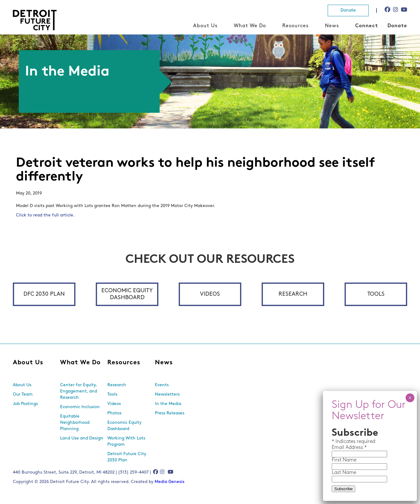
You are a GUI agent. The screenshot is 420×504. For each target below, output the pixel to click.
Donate (348, 10)
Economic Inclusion (80, 407)
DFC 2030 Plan (44, 294)
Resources (295, 26)
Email (339, 448)
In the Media (168, 404)
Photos (114, 413)
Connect (367, 26)
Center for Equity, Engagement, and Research (79, 391)
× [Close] (410, 398)
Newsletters (167, 395)
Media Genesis (169, 482)
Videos (210, 294)
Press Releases (170, 413)
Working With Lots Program (126, 442)
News (332, 26)
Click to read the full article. (45, 215)
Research (293, 294)
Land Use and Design (82, 438)
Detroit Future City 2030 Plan (127, 457)
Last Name (344, 473)
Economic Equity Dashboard (127, 294)
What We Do (250, 26)
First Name (344, 460)
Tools (376, 294)
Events (162, 385)
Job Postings (25, 404)
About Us (205, 26)
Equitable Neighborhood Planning (75, 423)
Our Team (23, 395)
